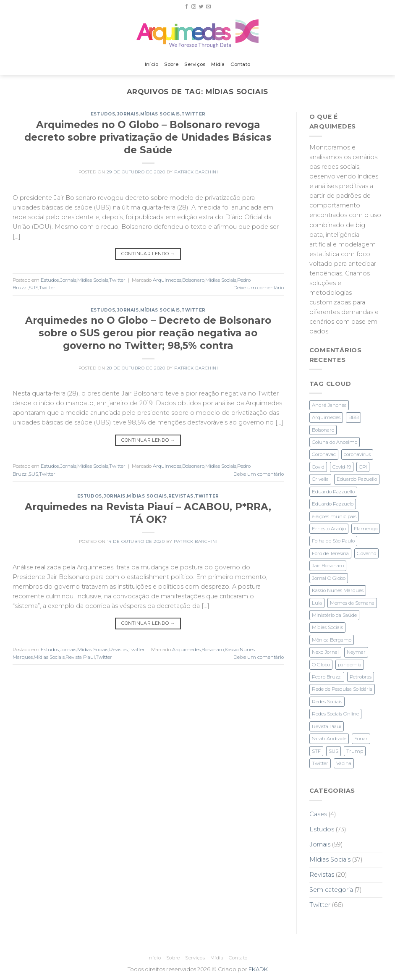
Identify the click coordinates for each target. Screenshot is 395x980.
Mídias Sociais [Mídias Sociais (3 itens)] (327, 627)
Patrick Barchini (196, 172)
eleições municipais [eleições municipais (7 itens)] (334, 516)
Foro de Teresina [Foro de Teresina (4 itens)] (330, 553)
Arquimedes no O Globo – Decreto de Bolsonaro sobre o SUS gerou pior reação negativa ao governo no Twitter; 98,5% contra (148, 333)
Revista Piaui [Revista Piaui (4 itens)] (327, 726)
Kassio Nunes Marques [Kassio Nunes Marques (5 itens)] (338, 590)
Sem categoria (331, 890)
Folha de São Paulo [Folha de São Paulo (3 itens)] (333, 541)
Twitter (194, 114)
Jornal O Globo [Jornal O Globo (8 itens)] (329, 578)
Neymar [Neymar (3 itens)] (356, 652)
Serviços (195, 64)
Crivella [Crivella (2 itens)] (320, 479)
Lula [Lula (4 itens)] (317, 603)
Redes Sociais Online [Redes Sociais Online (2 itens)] (335, 714)
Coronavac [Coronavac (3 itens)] (324, 454)
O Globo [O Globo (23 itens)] (321, 665)
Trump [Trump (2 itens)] (355, 751)
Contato (240, 64)
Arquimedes (167, 280)
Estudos (103, 114)
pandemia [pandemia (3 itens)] (350, 665)
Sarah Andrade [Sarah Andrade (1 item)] (329, 739)
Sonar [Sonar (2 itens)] (361, 739)
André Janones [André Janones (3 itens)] (329, 405)
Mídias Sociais (160, 114)
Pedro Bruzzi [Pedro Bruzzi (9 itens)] (327, 677)
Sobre (171, 64)
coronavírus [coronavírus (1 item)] (357, 454)
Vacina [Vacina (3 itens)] (344, 763)
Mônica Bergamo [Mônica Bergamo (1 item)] (332, 640)
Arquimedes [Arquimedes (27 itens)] (326, 417)
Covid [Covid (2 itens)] (318, 467)
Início (152, 64)
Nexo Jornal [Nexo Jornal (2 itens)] (325, 652)
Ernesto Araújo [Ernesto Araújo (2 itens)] (329, 529)
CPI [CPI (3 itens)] (363, 467)
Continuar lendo (148, 254)
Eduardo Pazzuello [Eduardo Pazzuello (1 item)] (333, 492)
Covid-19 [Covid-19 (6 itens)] (342, 467)
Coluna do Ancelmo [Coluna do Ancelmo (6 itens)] (335, 442)
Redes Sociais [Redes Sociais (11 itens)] (327, 702)
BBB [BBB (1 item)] (353, 417)
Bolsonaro (193, 280)
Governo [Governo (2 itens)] (366, 553)
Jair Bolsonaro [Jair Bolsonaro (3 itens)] (328, 566)
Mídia (218, 64)
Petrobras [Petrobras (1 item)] (361, 677)
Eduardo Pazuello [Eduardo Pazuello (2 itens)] (357, 479)
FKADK (258, 969)
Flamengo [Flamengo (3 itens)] (366, 529)
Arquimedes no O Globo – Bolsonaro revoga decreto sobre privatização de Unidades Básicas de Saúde (148, 137)
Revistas (181, 496)
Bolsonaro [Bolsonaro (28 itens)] (323, 430)
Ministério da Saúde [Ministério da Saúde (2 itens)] (334, 615)
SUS (33, 288)
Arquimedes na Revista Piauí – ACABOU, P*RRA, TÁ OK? (148, 513)
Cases (318, 814)
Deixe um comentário (259, 288)
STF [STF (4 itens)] (316, 751)
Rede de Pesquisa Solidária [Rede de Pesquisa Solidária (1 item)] (342, 689)
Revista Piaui (80, 657)
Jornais (128, 114)
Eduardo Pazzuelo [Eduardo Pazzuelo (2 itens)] (333, 504)
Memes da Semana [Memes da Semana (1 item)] (352, 603)
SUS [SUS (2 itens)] (334, 751)
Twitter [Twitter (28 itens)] (320, 763)
